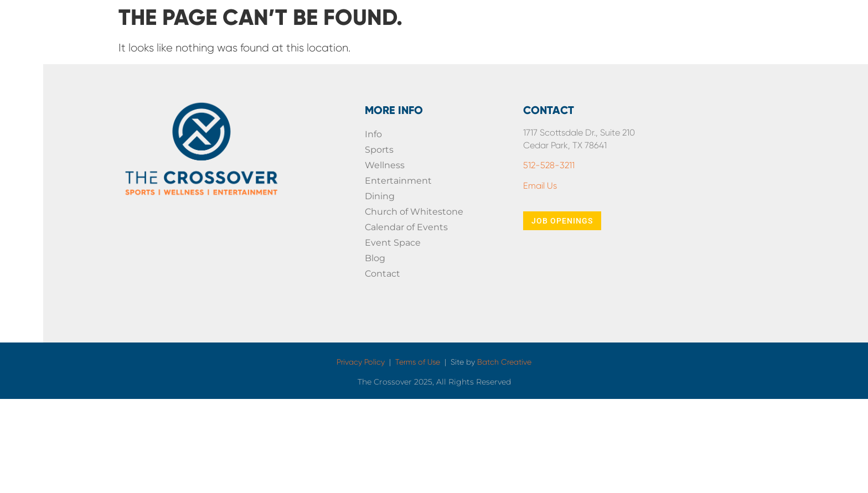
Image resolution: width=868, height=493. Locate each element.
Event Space (393, 243)
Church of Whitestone (414, 212)
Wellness (385, 165)
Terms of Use (418, 362)
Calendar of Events (406, 227)
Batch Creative (504, 362)
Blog (375, 258)
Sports (379, 150)
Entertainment (398, 181)
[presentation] (768, 245)
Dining (380, 196)
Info (373, 134)
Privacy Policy (361, 362)
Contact (383, 274)
